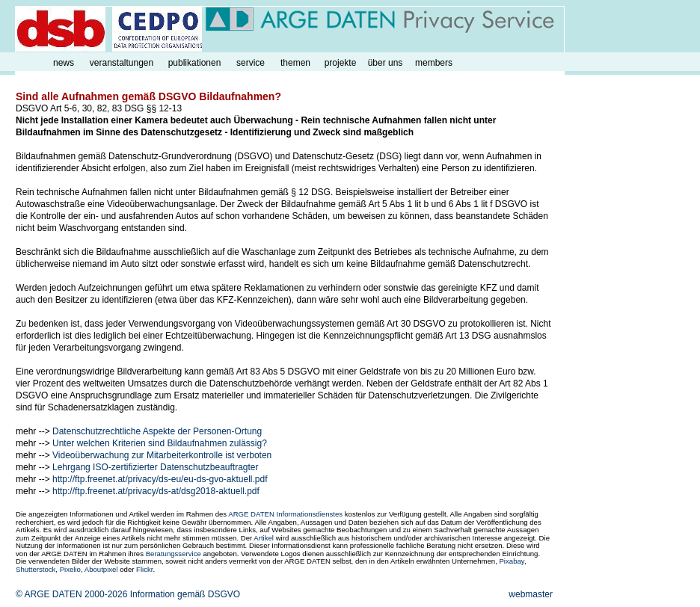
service (251, 63)
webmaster (531, 594)
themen (295, 63)
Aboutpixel (101, 569)
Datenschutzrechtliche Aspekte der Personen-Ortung (157, 431)
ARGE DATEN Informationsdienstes (285, 514)
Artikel (264, 538)
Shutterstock (36, 569)
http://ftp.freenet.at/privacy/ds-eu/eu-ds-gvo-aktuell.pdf (160, 479)
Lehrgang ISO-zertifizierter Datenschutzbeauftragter (155, 467)
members (434, 63)
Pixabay (511, 561)
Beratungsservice (174, 554)
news (64, 63)
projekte (341, 63)
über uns (386, 63)
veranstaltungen (122, 63)
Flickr (144, 569)
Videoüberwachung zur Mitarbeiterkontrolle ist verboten (162, 455)
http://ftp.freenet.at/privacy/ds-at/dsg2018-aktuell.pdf (156, 491)
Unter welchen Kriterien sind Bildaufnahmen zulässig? (160, 443)
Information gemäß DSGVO (185, 594)
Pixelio (70, 569)
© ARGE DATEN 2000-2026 (71, 594)
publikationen (195, 63)
